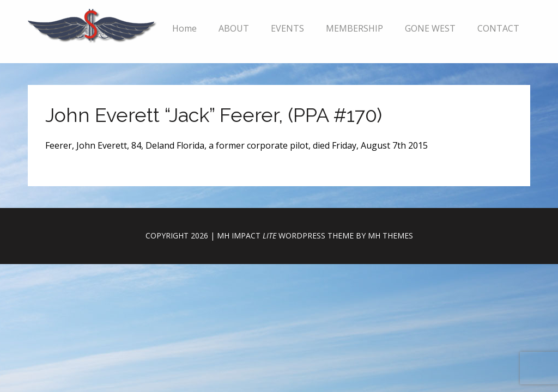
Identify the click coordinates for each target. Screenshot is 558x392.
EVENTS (287, 28)
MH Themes (390, 235)
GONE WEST (430, 28)
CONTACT (498, 28)
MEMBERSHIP (354, 28)
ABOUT (234, 28)
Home (184, 28)
